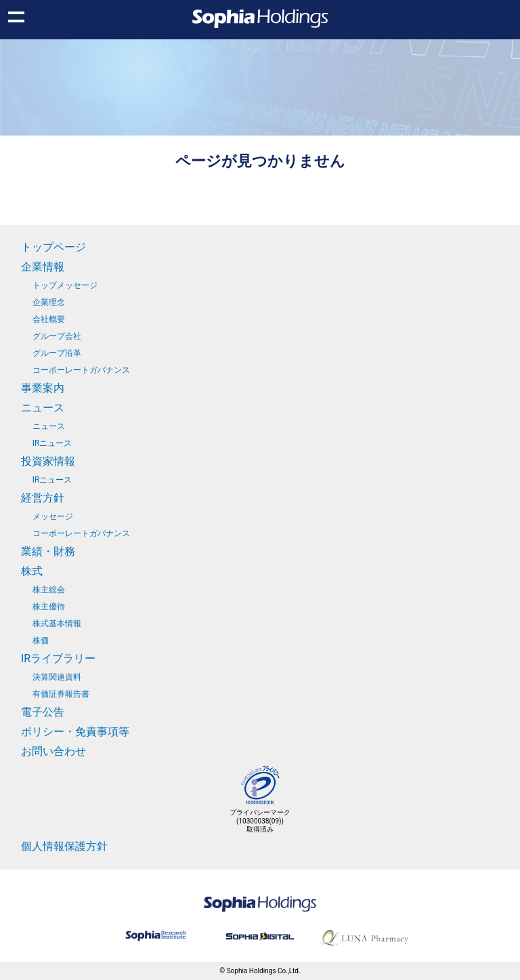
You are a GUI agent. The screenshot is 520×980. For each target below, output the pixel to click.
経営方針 (43, 498)
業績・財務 (48, 551)
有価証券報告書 (61, 694)
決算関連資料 (57, 677)
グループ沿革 (57, 353)
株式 (32, 571)
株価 (41, 640)
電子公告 (43, 712)
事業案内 (43, 388)
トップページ (53, 247)
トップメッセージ (65, 285)
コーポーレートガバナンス (81, 370)
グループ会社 (57, 336)
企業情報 (43, 267)
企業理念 (49, 302)
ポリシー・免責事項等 (75, 732)
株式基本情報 (57, 624)
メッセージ (53, 516)
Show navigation (16, 16)
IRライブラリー (58, 658)
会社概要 (49, 319)
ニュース (43, 408)
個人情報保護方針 (64, 846)
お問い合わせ (53, 751)
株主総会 (49, 590)
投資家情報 (48, 461)
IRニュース (52, 443)
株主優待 (49, 607)
